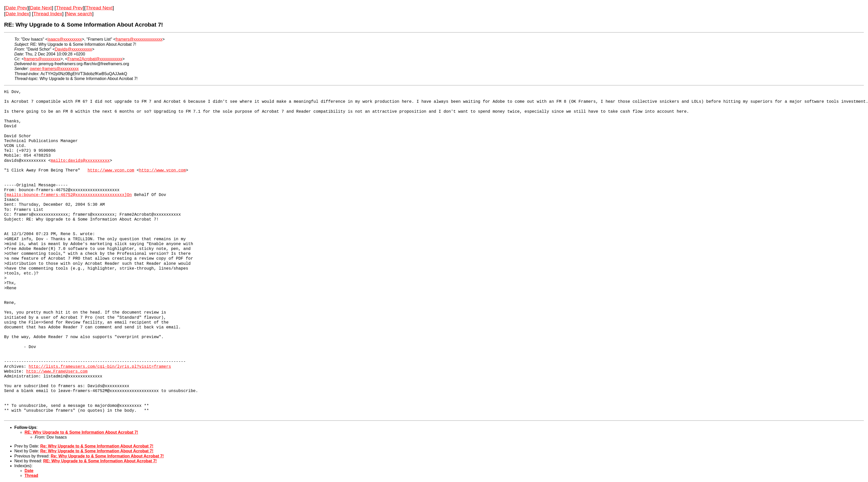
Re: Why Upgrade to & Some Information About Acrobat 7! (97, 446)
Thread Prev (70, 8)
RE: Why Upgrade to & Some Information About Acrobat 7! (81, 432)
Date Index (17, 14)
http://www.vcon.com (111, 170)
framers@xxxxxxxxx (42, 59)
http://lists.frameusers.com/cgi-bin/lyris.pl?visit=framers (100, 367)
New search (79, 14)
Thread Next (99, 8)
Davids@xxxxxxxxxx (74, 49)
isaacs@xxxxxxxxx (65, 39)
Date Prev (16, 8)
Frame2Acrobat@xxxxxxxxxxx (95, 59)
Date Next (41, 8)
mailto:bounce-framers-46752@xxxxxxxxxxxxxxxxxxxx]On (69, 195)
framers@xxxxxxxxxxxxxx (139, 39)
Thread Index (48, 14)
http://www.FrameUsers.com (57, 372)
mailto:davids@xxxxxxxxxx (80, 161)
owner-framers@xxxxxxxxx (54, 69)
